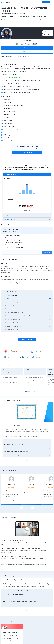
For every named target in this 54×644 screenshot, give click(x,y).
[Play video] (27, 529)
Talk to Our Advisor (27, 153)
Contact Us (47, 252)
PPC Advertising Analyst (11, 174)
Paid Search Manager (10, 219)
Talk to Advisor (27, 52)
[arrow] (27, 291)
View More (27, 335)
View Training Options (27, 48)
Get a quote (27, 56)
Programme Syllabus (27, 339)
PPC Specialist (8, 215)
